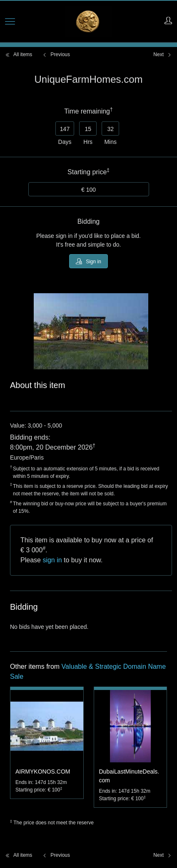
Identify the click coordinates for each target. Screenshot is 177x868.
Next (163, 54)
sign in (52, 560)
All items (19, 54)
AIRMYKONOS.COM (43, 772)
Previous (56, 54)
